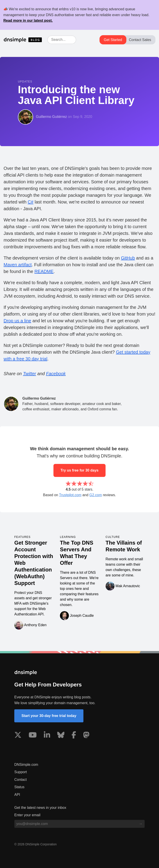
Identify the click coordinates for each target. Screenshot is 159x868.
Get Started (113, 40)
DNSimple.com (26, 765)
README (44, 271)
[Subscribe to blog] (141, 824)
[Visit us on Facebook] (74, 736)
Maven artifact (18, 265)
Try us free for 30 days (80, 470)
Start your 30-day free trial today (49, 716)
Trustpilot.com (70, 495)
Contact (20, 780)
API (17, 795)
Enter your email (27, 815)
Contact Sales (140, 40)
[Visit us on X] (18, 736)
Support (21, 772)
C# (31, 202)
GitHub (128, 258)
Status (19, 787)
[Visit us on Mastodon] (86, 736)
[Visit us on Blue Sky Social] (61, 736)
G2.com (96, 495)
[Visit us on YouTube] (33, 736)
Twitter (30, 374)
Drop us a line (17, 321)
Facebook (56, 374)
